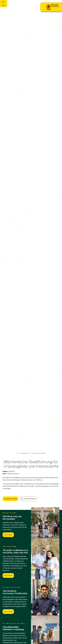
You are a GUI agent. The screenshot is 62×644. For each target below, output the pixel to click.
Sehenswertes (25, 453)
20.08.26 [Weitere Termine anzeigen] (11, 471)
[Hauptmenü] (3, 3)
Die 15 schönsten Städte (38, 453)
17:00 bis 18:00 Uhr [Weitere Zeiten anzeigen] (12, 474)
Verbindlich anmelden (10, 499)
